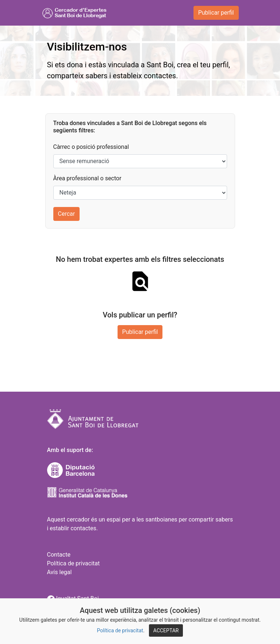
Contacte (59, 555)
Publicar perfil (216, 13)
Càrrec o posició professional (91, 147)
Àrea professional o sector (87, 178)
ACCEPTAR (166, 630)
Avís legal (60, 572)
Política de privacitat (120, 630)
